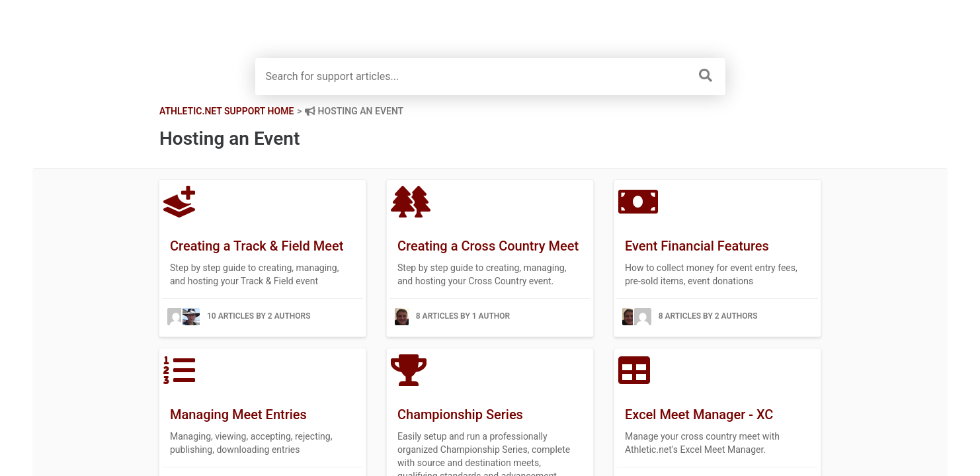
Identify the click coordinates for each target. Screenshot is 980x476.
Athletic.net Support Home (226, 111)
